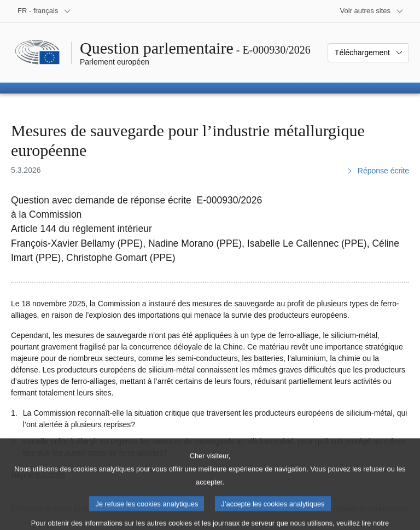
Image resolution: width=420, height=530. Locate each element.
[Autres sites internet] (372, 11)
